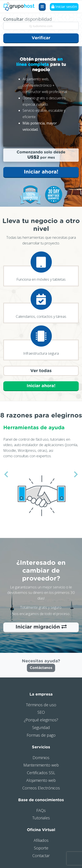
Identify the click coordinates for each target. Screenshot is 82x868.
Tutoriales (41, 818)
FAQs (41, 810)
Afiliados (41, 840)
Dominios (41, 758)
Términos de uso (41, 705)
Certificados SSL (41, 773)
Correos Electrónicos (41, 788)
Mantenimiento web (41, 765)
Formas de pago (41, 735)
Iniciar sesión (64, 7)
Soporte (41, 848)
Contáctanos (41, 668)
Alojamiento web (41, 780)
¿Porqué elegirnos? (41, 720)
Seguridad (41, 727)
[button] (6, 474)
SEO (41, 712)
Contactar (41, 856)
